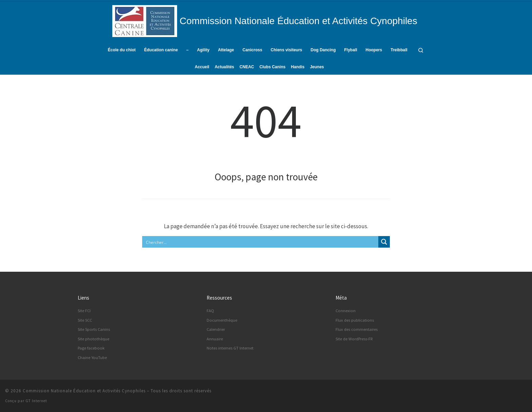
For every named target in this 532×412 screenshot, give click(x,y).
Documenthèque (222, 320)
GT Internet (36, 401)
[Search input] (261, 242)
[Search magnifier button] (384, 242)
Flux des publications (355, 320)
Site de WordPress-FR (354, 339)
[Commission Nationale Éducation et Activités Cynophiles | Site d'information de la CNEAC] (145, 20)
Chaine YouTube (92, 357)
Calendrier (216, 329)
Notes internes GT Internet (230, 348)
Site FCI (84, 311)
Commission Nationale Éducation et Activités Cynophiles (84, 391)
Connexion (346, 311)
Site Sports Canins (94, 329)
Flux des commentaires (357, 329)
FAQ (210, 311)
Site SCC (85, 320)
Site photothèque (93, 339)
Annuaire (215, 339)
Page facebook (91, 348)
